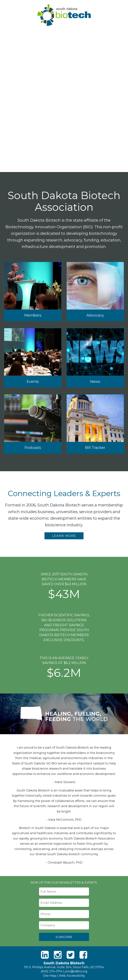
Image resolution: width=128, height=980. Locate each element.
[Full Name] (64, 892)
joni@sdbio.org (76, 971)
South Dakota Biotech (64, 15)
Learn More (64, 536)
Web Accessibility (72, 975)
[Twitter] (70, 955)
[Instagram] (58, 955)
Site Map (50, 975)
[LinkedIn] (45, 955)
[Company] (64, 925)
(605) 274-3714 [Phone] (52, 971)
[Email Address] (64, 903)
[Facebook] (83, 955)
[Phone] (64, 914)
